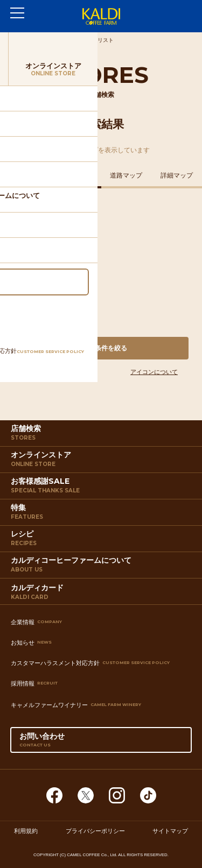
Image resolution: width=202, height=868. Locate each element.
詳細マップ (177, 175)
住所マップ (25, 175)
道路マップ (126, 175)
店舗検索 (102, 435)
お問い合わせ (101, 742)
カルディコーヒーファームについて (102, 567)
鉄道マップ (76, 175)
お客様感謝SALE (102, 488)
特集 (102, 514)
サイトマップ (170, 831)
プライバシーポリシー (95, 831)
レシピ (102, 540)
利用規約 (26, 831)
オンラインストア (102, 461)
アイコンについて (154, 372)
